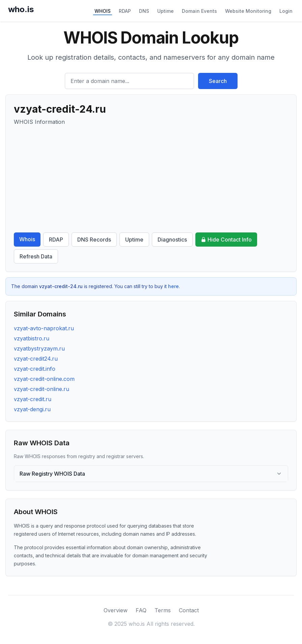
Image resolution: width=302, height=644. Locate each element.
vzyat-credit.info (35, 369)
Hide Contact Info (226, 240)
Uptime (166, 11)
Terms (163, 610)
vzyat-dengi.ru (32, 409)
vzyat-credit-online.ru (42, 389)
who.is (21, 9)
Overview (116, 610)
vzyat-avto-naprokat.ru (44, 328)
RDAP (125, 11)
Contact (189, 610)
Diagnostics (172, 240)
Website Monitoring (248, 11)
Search (218, 81)
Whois (27, 239)
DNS (144, 11)
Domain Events (199, 11)
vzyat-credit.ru (33, 399)
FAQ (141, 610)
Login (286, 11)
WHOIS (103, 11)
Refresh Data (36, 256)
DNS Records (94, 240)
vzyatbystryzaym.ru (39, 348)
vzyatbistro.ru (32, 338)
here (173, 286)
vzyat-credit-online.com (44, 379)
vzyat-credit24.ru (36, 359)
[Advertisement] (151, 179)
